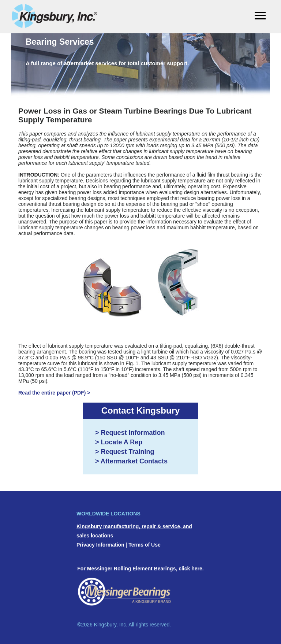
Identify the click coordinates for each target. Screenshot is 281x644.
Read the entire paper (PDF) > (54, 393)
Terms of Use (145, 545)
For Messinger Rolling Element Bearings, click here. (140, 569)
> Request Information (130, 433)
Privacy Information (100, 545)
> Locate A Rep (119, 442)
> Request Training (125, 452)
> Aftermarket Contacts (131, 461)
